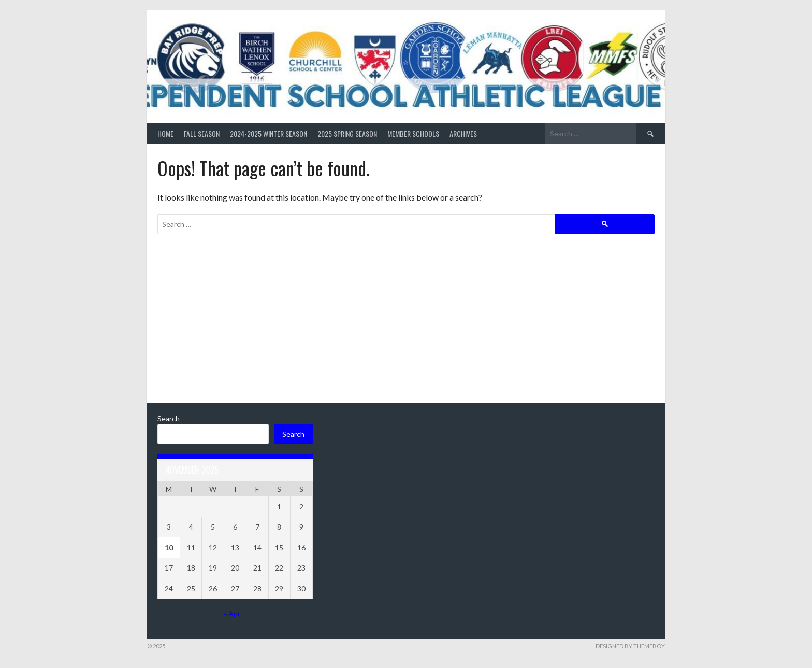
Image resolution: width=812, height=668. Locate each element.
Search (169, 418)
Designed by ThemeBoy (630, 646)
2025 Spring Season (347, 133)
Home (165, 133)
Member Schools (413, 133)
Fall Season (202, 133)
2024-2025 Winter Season (269, 133)
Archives (463, 133)
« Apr (232, 613)
